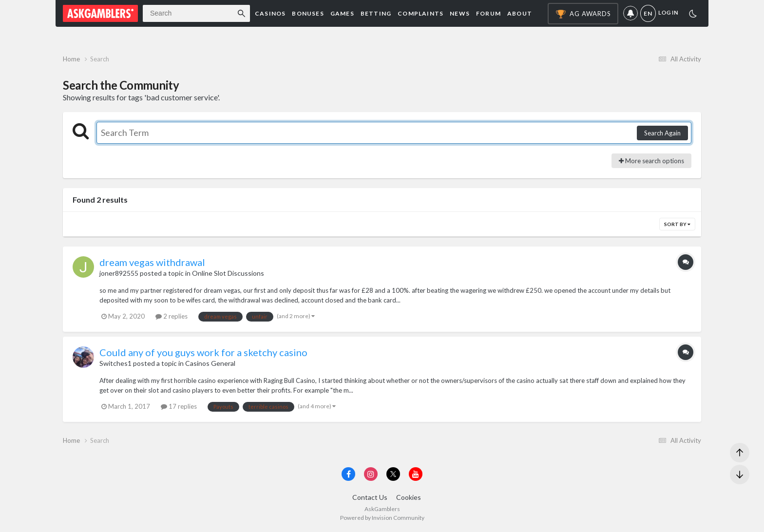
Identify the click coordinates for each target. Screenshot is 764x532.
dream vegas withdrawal (152, 262)
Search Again (662, 133)
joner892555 (119, 273)
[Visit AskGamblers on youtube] (416, 474)
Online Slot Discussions (228, 273)
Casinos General (210, 363)
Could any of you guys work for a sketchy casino (203, 352)
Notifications (630, 13)
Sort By (677, 224)
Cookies (409, 497)
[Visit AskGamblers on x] (393, 474)
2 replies (172, 316)
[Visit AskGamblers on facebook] (348, 474)
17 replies (179, 406)
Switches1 (115, 363)
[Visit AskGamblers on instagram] (371, 474)
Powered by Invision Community (382, 518)
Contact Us (370, 497)
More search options (651, 161)
